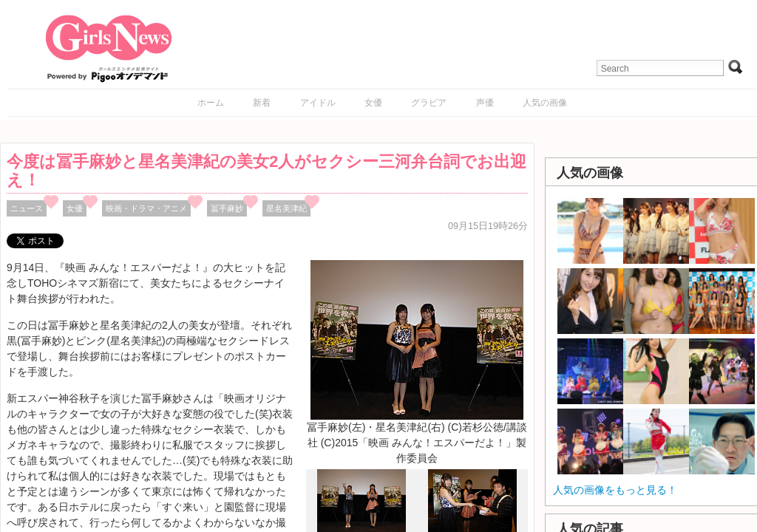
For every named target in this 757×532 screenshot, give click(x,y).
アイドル (318, 103)
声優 (485, 103)
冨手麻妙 (227, 208)
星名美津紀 (286, 208)
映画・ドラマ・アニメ (146, 208)
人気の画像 (545, 103)
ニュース (27, 208)
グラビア (429, 103)
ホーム (211, 103)
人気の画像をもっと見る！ (615, 490)
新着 (262, 103)
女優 (373, 103)
